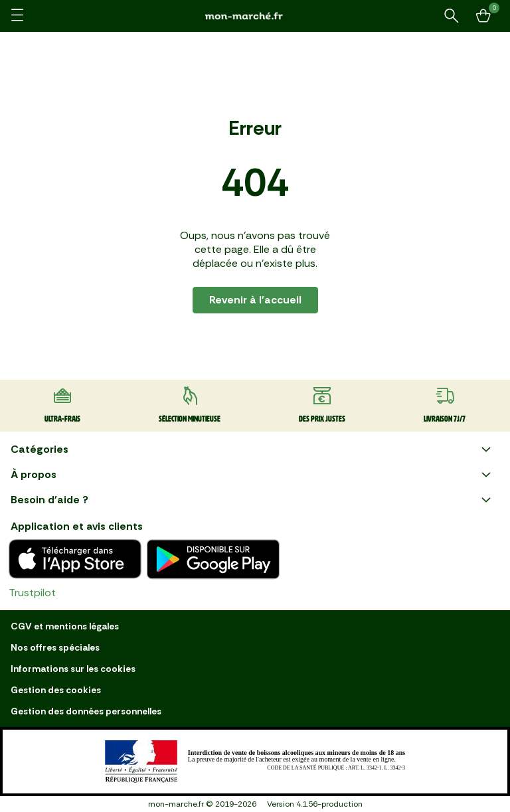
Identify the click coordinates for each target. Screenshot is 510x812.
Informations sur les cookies (73, 669)
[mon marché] (255, 16)
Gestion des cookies (56, 690)
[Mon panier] (483, 16)
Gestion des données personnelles (86, 711)
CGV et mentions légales (65, 626)
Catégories (252, 449)
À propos (252, 475)
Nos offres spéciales (55, 647)
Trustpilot (32, 593)
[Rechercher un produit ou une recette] (452, 16)
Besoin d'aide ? (252, 500)
